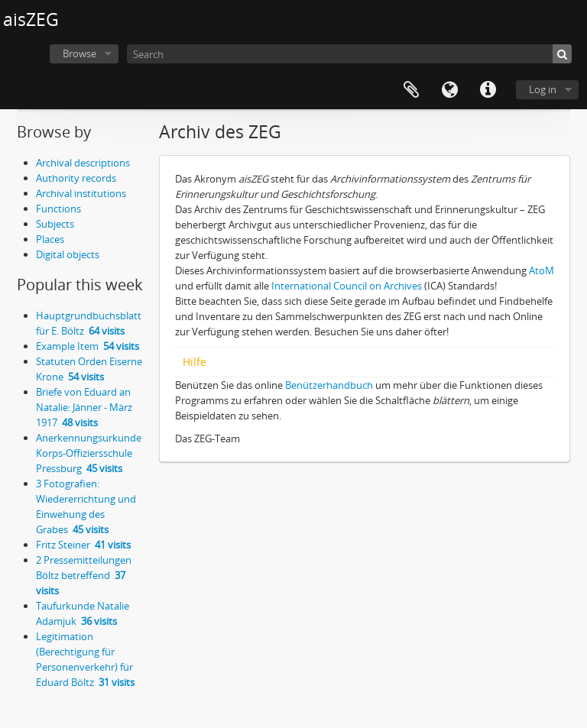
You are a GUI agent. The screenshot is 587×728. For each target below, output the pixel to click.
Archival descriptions (83, 163)
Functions (58, 209)
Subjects (55, 224)
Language (449, 90)
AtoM (542, 270)
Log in (543, 89)
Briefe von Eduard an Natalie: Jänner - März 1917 (84, 407)
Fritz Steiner (83, 545)
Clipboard (411, 90)
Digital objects (68, 254)
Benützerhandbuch (329, 385)
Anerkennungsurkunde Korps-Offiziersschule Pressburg (89, 453)
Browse (79, 53)
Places (50, 239)
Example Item (88, 346)
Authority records (76, 178)
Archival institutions (81, 193)
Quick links (488, 90)
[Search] (349, 54)
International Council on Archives (347, 286)
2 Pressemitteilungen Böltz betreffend (84, 575)
